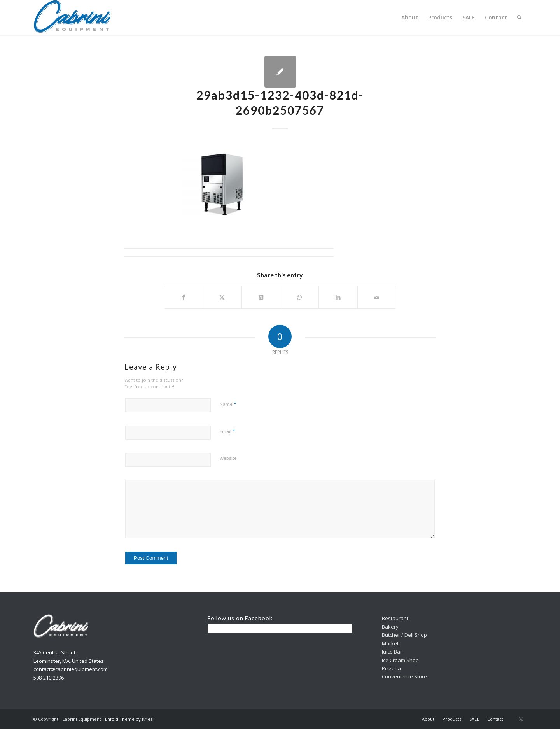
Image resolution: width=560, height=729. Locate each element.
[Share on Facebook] (183, 297)
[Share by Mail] (377, 297)
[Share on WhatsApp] (299, 297)
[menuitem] (410, 18)
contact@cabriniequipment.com (71, 669)
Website (228, 458)
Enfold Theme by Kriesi (129, 719)
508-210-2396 (49, 678)
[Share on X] (222, 297)
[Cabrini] (72, 18)
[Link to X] (521, 719)
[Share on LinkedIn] (338, 297)
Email (227, 431)
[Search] (519, 18)
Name (228, 404)
